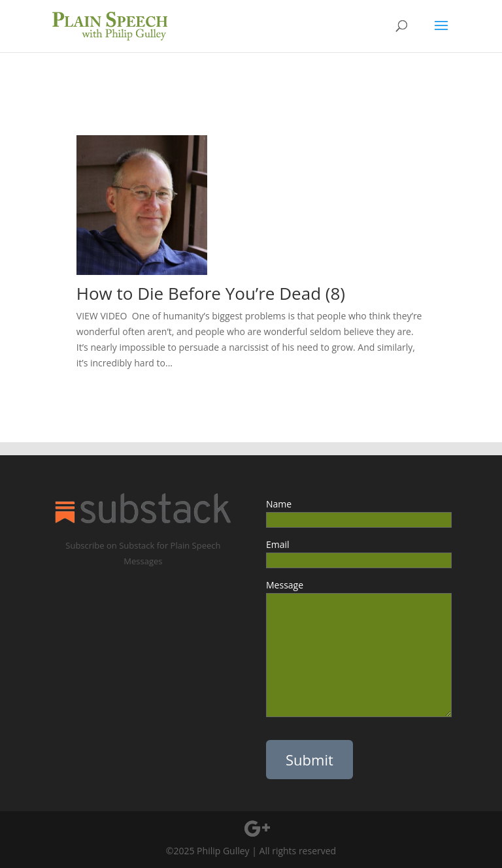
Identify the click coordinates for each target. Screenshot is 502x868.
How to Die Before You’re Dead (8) (211, 293)
